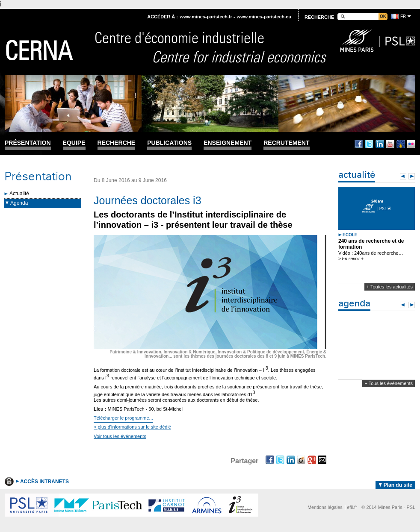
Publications (169, 143)
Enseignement (228, 143)
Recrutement (286, 143)
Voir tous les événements (120, 436)
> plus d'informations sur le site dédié (132, 427)
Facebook (359, 144)
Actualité (19, 194)
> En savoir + (351, 259)
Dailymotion (401, 144)
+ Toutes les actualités (390, 287)
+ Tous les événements (389, 383)
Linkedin (380, 144)
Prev (403, 176)
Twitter (369, 144)
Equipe (74, 143)
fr (403, 16)
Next (412, 176)
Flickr (411, 144)
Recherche (117, 143)
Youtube (390, 144)
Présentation (28, 143)
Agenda (19, 203)
